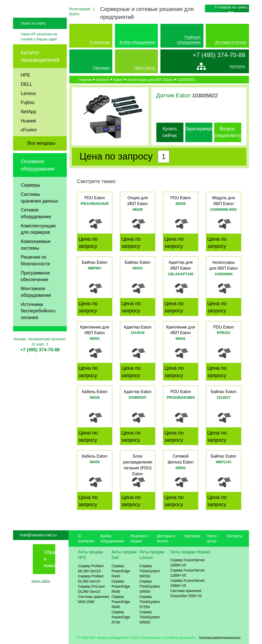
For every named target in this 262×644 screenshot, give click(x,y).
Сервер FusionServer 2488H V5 (188, 583)
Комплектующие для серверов (38, 240)
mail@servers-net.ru (38, 535)
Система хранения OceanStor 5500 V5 (186, 593)
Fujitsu (28, 113)
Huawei (28, 131)
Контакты (237, 68)
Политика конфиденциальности (220, 637)
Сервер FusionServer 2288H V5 (188, 563)
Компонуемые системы (36, 256)
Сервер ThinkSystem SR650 (150, 586)
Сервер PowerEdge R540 (121, 586)
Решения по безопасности (35, 271)
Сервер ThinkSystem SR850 (150, 617)
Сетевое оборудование (36, 224)
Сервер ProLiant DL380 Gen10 (91, 589)
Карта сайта (41, 581)
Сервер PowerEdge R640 (121, 602)
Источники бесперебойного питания (38, 321)
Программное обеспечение (35, 287)
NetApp (28, 122)
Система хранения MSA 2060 (94, 599)
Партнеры (101, 68)
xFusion (29, 141)
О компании (100, 42)
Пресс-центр (145, 68)
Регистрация (80, 9)
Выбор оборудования (137, 42)
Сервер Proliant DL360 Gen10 (91, 579)
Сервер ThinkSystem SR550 (150, 571)
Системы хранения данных (39, 208)
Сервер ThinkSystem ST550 (150, 602)
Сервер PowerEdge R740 (121, 617)
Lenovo (28, 104)
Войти (74, 14)
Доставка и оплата (231, 42)
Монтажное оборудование (36, 303)
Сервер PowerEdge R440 (121, 571)
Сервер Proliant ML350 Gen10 (91, 568)
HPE (25, 86)
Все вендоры (41, 154)
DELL (26, 95)
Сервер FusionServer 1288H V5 (188, 573)
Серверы (30, 196)
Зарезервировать (204, 129)
